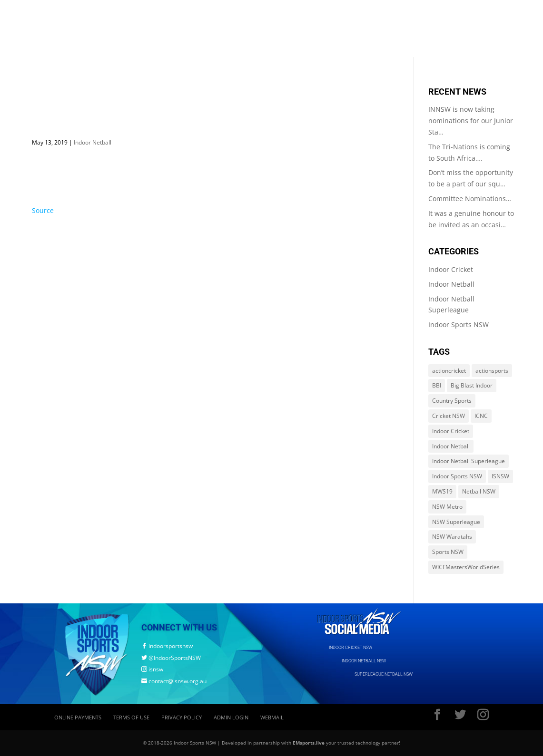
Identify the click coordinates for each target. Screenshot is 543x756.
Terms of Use (131, 717)
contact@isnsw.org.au (174, 681)
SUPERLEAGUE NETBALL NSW (384, 674)
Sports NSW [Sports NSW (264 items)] (448, 552)
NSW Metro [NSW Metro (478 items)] (447, 507)
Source (43, 210)
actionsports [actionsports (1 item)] (492, 371)
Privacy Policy (182, 717)
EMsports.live (309, 743)
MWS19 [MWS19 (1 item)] (442, 491)
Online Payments (78, 717)
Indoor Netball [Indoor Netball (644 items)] (451, 446)
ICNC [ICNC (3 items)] (481, 416)
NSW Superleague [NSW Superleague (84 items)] (456, 522)
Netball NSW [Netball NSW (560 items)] (479, 491)
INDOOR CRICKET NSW (350, 648)
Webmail (272, 717)
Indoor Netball (93, 142)
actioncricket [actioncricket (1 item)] (449, 371)
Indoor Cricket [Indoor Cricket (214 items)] (451, 431)
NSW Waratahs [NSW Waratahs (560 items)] (452, 537)
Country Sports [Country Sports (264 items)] (452, 401)
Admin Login (231, 717)
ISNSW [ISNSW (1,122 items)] (500, 476)
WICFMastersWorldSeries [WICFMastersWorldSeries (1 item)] (466, 567)
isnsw (152, 669)
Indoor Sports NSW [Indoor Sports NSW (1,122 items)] (457, 476)
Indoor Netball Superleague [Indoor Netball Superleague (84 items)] (469, 461)
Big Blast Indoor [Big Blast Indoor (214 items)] (472, 385)
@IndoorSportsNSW (171, 658)
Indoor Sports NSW (459, 325)
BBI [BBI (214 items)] (437, 385)
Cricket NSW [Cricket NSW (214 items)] (449, 416)
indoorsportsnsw (167, 646)
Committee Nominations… (470, 199)
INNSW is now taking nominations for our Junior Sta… (471, 121)
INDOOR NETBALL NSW (364, 661)
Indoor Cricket (451, 269)
